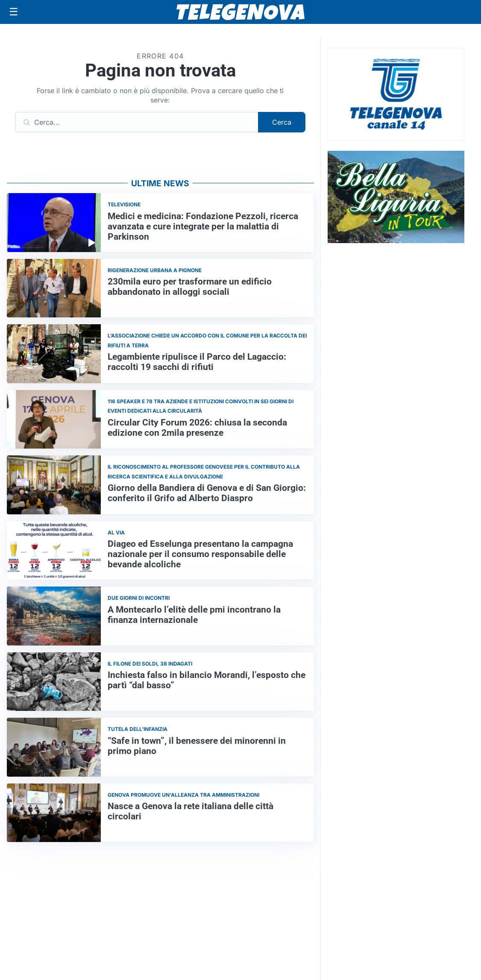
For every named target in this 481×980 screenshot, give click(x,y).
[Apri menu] (14, 12)
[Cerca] (137, 122)
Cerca (282, 122)
